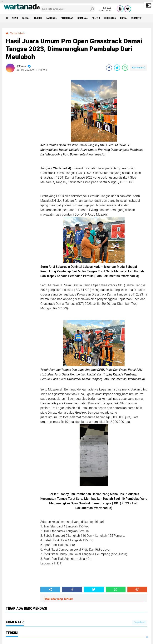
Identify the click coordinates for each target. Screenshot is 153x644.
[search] (68, 9)
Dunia (136, 18)
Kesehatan (121, 18)
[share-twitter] (117, 68)
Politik (105, 18)
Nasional (56, 18)
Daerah (28, 18)
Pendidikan (74, 18)
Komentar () (139, 68)
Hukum (42, 18)
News (16, 18)
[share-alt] (50, 589)
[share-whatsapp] (125, 68)
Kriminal (91, 18)
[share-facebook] (109, 68)
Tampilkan (140, 622)
